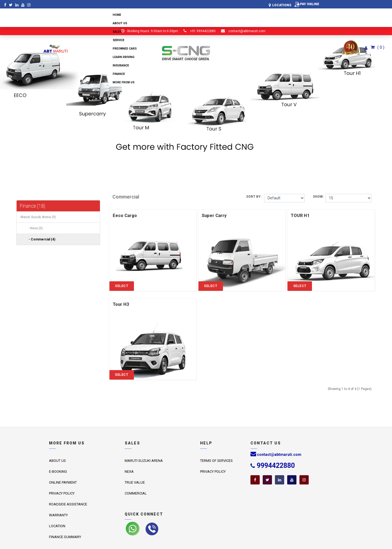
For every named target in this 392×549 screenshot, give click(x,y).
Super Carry (214, 216)
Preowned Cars (125, 49)
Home (117, 15)
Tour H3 (121, 304)
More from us (124, 82)
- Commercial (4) (41, 239)
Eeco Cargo (125, 216)
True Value (135, 482)
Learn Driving (124, 57)
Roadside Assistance (68, 504)
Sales (117, 32)
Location (57, 526)
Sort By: (255, 197)
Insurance (121, 65)
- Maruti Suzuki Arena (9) (36, 217)
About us (120, 23)
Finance (119, 74)
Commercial (136, 493)
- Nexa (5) (34, 228)
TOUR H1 (300, 216)
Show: (319, 197)
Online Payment (63, 482)
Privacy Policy (62, 493)
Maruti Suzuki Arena (144, 461)
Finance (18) (33, 206)
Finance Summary (65, 537)
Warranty (58, 515)
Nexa (129, 472)
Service (119, 40)
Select (122, 286)
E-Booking (58, 472)
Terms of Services (216, 461)
